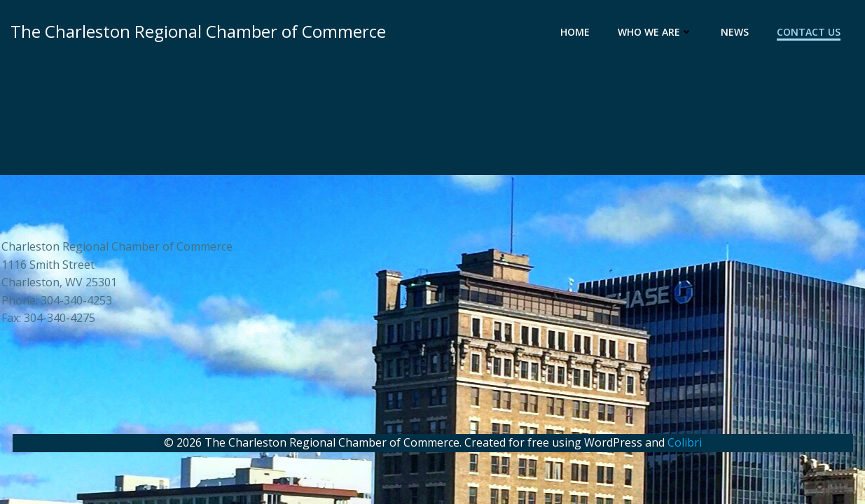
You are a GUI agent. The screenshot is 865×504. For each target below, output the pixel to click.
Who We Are (655, 32)
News (735, 32)
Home (575, 32)
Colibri (685, 442)
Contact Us (809, 32)
